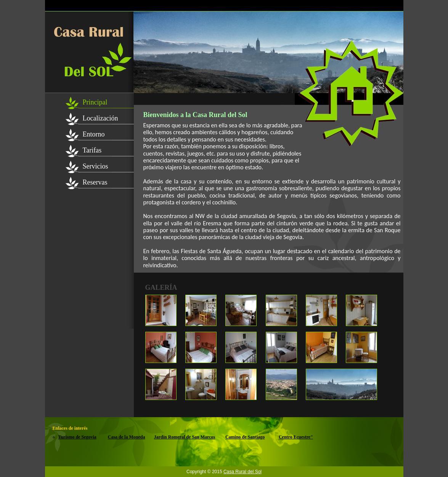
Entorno (94, 134)
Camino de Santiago (245, 437)
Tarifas (92, 150)
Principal (95, 102)
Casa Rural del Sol (242, 472)
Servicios (96, 166)
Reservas (95, 182)
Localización (100, 118)
